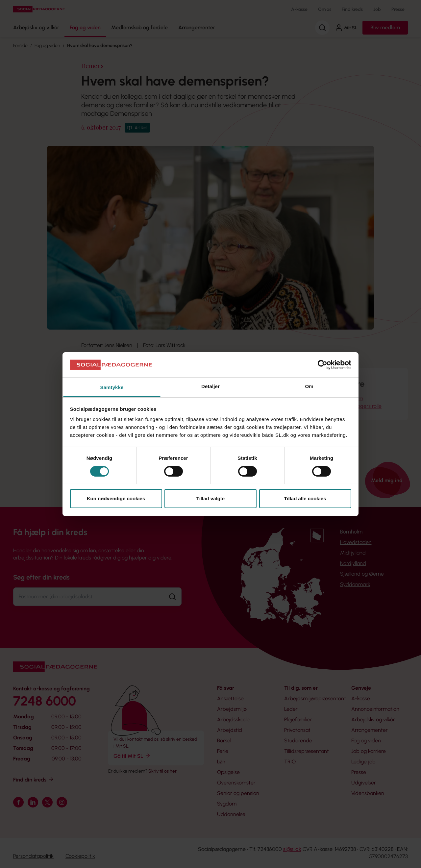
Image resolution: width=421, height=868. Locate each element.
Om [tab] (309, 386)
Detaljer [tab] (210, 386)
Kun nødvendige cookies (116, 498)
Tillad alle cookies (305, 498)
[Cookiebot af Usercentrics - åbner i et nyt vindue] (322, 365)
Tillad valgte (210, 498)
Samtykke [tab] (112, 387)
